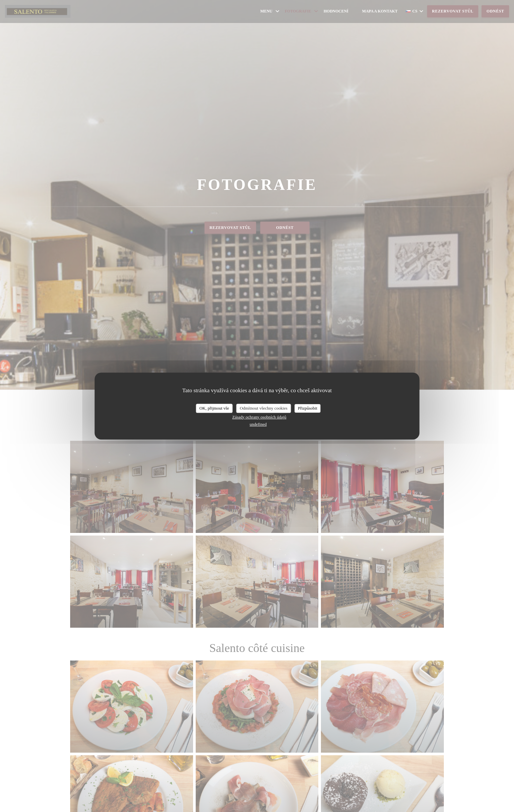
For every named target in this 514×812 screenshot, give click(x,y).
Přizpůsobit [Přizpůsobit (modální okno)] (308, 408)
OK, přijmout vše (214, 408)
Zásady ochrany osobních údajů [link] (259, 417)
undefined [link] (258, 424)
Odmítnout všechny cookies (264, 408)
